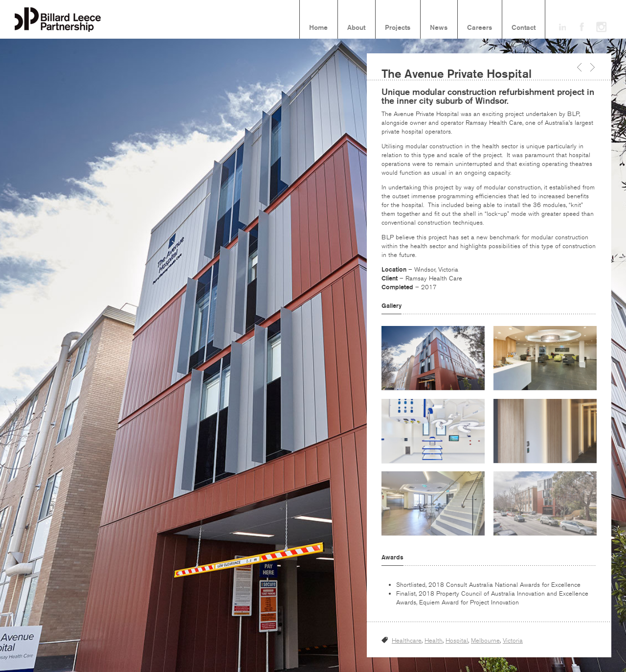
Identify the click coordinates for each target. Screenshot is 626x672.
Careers (480, 28)
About (356, 28)
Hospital (457, 641)
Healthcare (407, 641)
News (439, 28)
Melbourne (485, 641)
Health (434, 641)
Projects (398, 28)
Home (318, 28)
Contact (524, 28)
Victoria (513, 641)
